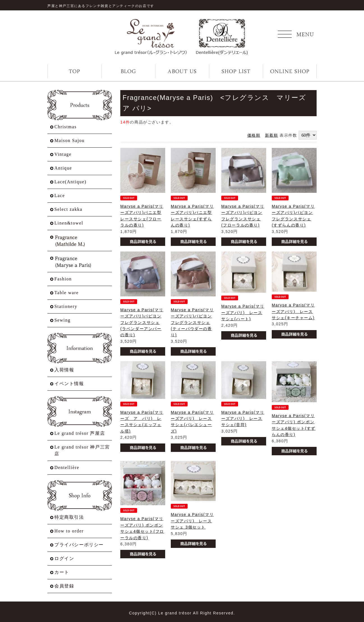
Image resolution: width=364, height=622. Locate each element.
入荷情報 (64, 370)
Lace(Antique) (70, 182)
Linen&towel (69, 223)
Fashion (63, 279)
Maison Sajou (70, 140)
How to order (69, 531)
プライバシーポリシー (79, 545)
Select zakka (68, 209)
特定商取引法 (69, 517)
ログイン (64, 558)
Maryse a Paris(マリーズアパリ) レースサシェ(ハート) (243, 313)
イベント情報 (69, 384)
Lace (60, 195)
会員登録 (64, 586)
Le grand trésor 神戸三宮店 (82, 450)
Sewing (63, 320)
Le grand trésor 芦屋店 (80, 433)
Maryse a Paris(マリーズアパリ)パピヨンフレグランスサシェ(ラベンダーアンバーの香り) (142, 323)
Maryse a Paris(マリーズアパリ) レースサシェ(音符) (243, 419)
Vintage (63, 154)
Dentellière (67, 467)
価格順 (254, 135)
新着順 (272, 135)
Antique (63, 168)
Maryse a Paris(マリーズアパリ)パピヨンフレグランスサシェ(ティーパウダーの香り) (192, 323)
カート (62, 572)
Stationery (66, 306)
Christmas (65, 127)
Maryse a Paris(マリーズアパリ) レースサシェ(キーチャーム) (293, 311)
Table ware (66, 293)
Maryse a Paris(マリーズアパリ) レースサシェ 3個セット (192, 521)
